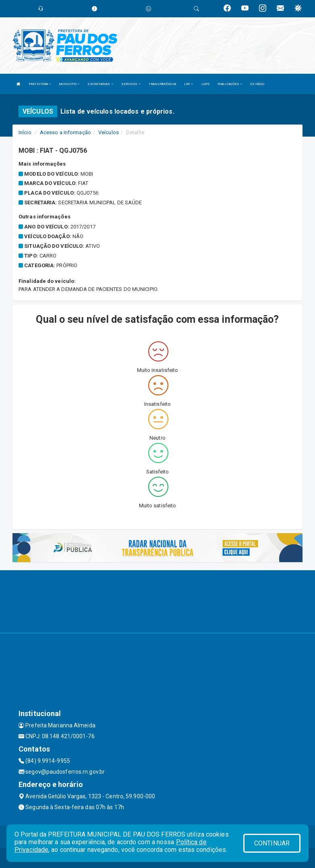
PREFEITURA (40, 84)
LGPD (205, 84)
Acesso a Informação (65, 132)
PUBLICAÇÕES (230, 84)
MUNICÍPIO (69, 84)
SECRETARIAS (100, 84)
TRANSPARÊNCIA (162, 84)
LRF (189, 84)
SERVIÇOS (131, 84)
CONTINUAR (272, 843)
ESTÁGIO (257, 84)
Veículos (109, 132)
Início (25, 132)
